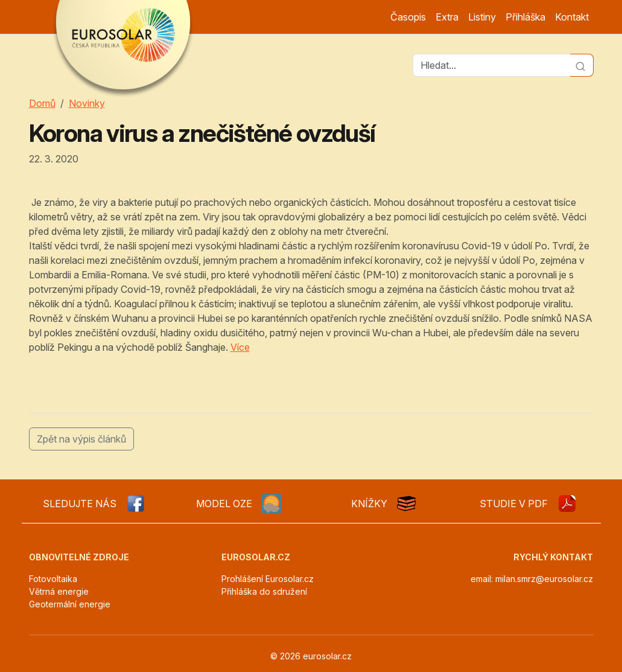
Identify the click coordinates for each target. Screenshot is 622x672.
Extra (447, 17)
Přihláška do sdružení (264, 591)
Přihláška (525, 17)
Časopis (408, 17)
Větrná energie (59, 591)
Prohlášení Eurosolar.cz (268, 579)
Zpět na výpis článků (81, 439)
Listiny (482, 17)
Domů (42, 103)
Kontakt (572, 17)
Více (240, 347)
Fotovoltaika (53, 579)
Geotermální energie (70, 604)
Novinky (87, 103)
